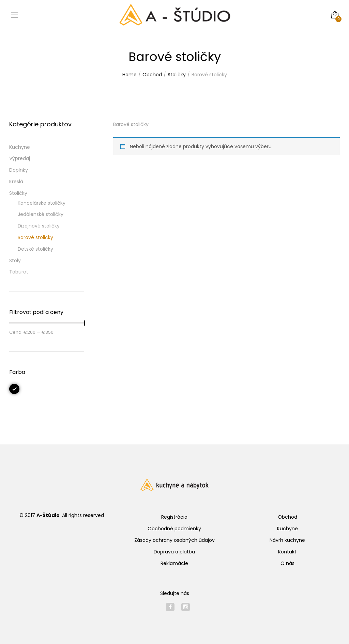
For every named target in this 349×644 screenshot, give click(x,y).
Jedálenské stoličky (41, 214)
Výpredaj (20, 158)
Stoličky (18, 193)
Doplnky (19, 170)
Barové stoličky (35, 237)
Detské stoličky (35, 249)
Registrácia (174, 517)
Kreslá (16, 182)
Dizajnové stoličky (39, 226)
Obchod (287, 517)
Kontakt (287, 552)
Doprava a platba (174, 552)
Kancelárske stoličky (42, 203)
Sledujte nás (175, 593)
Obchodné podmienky (174, 529)
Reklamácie (174, 563)
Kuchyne (20, 147)
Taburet (19, 272)
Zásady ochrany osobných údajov (174, 540)
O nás (287, 563)
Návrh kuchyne (287, 540)
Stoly (15, 261)
